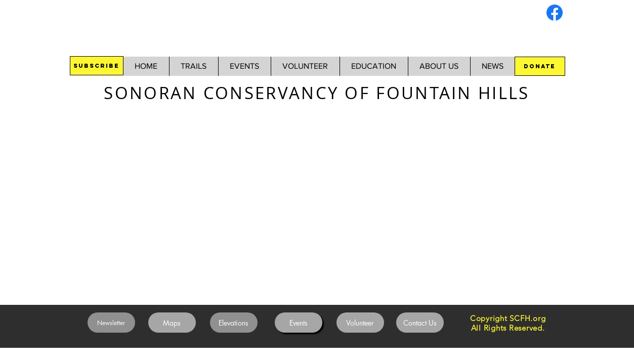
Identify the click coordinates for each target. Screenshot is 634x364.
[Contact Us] (420, 323)
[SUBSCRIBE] (97, 66)
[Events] (299, 323)
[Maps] (172, 323)
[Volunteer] (360, 323)
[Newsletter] (111, 323)
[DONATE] (540, 66)
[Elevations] (234, 323)
